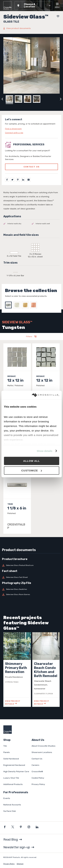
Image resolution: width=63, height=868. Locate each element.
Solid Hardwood (11, 759)
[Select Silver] (18, 305)
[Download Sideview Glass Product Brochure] (32, 565)
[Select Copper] (34, 305)
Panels (7, 752)
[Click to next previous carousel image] (61, 99)
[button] (33, 6)
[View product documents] (32, 28)
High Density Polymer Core (16, 771)
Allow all (32, 461)
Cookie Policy (38, 778)
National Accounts (12, 805)
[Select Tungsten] (9, 305)
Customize (32, 470)
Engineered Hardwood (14, 765)
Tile (5, 746)
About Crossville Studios (44, 746)
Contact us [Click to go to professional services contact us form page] (32, 167)
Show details (45, 451)
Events (7, 798)
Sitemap (20, 864)
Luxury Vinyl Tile (11, 778)
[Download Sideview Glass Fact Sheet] (32, 577)
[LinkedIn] (23, 180)
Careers (35, 765)
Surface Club (10, 811)
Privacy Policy (38, 784)
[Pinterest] (18, 180)
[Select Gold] (26, 305)
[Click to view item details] (17, 375)
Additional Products (13, 784)
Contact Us (37, 759)
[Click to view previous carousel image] (2, 99)
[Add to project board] (57, 16)
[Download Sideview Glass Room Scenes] (32, 594)
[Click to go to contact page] (32, 129)
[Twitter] (12, 180)
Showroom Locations (42, 752)
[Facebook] (7, 180)
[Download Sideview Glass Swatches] (32, 589)
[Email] (29, 180)
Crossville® (37, 771)
